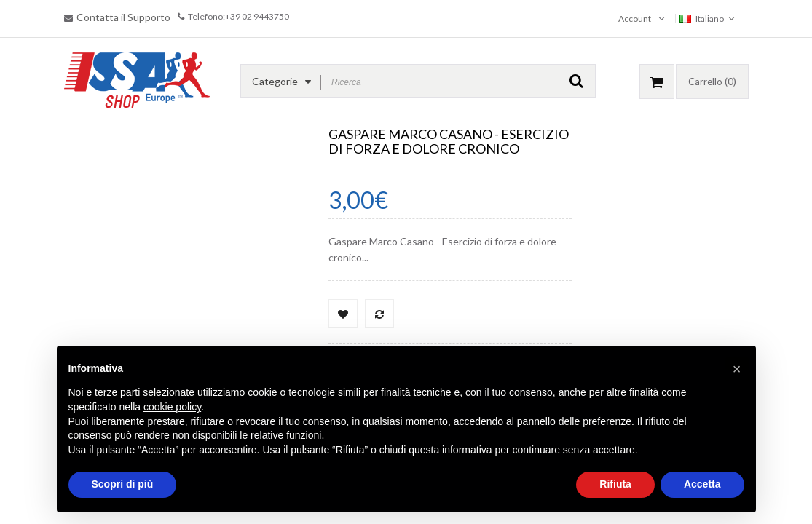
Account (635, 19)
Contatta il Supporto (123, 17)
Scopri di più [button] (123, 484)
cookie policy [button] (172, 407)
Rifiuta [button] (615, 484)
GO (576, 81)
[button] (737, 369)
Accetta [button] (702, 484)
